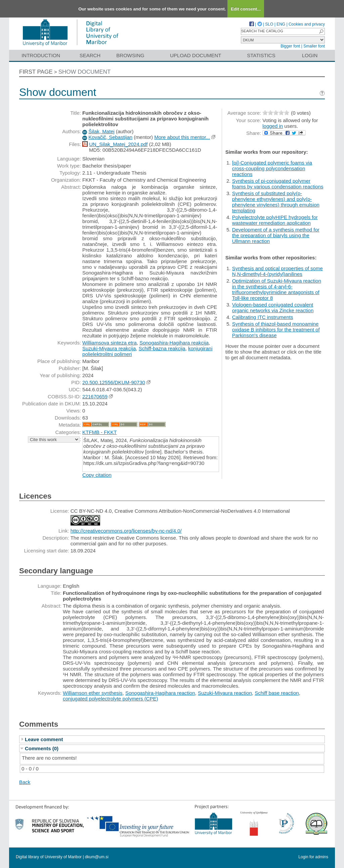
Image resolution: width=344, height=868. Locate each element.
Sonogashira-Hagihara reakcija (174, 343)
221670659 (95, 396)
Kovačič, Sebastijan (110, 137)
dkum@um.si (97, 857)
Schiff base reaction (277, 693)
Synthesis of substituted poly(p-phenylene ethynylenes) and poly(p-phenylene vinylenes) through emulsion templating (276, 202)
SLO (269, 24)
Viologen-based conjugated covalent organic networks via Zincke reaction (273, 308)
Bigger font (290, 46)
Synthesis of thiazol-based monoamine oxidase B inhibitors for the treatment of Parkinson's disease (276, 330)
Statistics (261, 55)
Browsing (130, 55)
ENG (281, 24)
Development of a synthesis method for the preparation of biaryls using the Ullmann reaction (276, 235)
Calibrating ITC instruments (263, 317)
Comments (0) (42, 748)
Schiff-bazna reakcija (162, 348)
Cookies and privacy (307, 24)
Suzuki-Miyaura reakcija (109, 348)
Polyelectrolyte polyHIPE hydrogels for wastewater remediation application (275, 220)
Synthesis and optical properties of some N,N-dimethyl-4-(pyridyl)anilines (277, 271)
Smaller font (314, 46)
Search (90, 55)
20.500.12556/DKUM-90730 (114, 382)
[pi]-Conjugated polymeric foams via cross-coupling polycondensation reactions (272, 168)
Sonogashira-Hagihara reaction (160, 693)
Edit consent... (246, 9)
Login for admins (313, 857)
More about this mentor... (182, 137)
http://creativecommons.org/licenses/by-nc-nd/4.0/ (126, 531)
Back (25, 782)
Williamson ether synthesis (93, 693)
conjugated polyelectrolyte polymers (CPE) (110, 699)
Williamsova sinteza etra (110, 343)
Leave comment (44, 739)
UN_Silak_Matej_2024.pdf (118, 144)
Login (310, 55)
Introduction (41, 55)
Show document (85, 72)
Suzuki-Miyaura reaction (225, 693)
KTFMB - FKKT (100, 432)
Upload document (196, 55)
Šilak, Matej (101, 131)
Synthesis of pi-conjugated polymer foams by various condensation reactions (278, 184)
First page (36, 72)
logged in (273, 126)
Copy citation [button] (97, 475)
